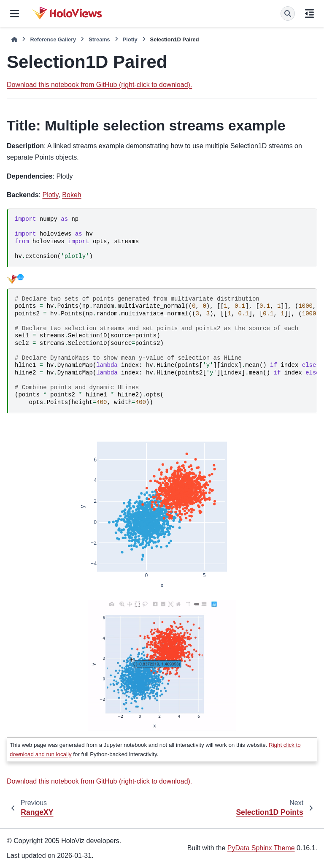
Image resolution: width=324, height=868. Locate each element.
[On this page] (309, 14)
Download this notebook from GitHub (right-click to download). (99, 85)
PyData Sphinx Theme (261, 848)
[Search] (288, 14)
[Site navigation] (15, 14)
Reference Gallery (53, 39)
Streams (99, 39)
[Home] (14, 39)
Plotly (130, 39)
